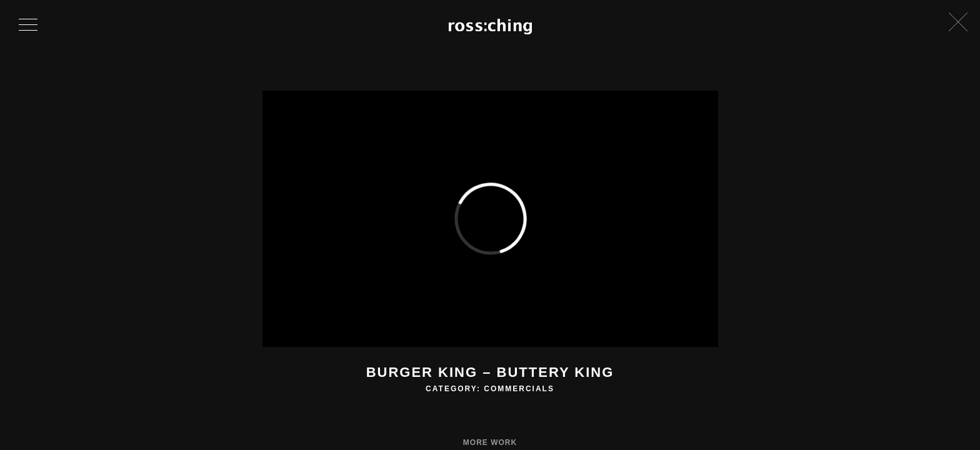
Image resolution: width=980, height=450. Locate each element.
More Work (490, 442)
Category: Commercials (490, 389)
